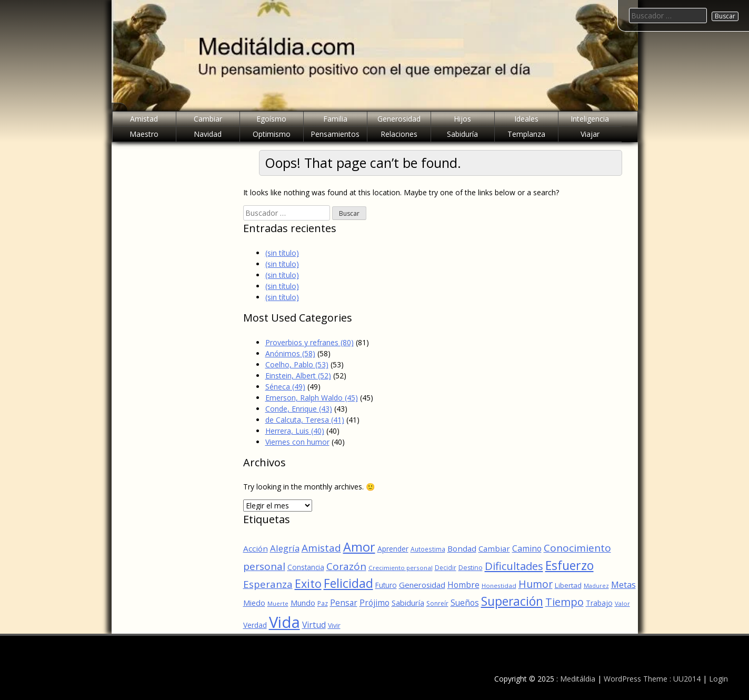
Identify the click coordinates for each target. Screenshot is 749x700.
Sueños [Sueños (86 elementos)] (465, 603)
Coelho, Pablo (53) (297, 364)
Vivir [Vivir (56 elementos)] (334, 626)
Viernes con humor (297, 442)
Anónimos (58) (290, 353)
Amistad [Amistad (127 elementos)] (321, 548)
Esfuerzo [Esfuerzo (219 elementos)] (570, 565)
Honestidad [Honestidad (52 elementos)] (499, 586)
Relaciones (399, 134)
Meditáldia (578, 679)
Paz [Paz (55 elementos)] (323, 603)
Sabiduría (462, 134)
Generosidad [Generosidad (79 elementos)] (422, 585)
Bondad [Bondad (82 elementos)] (462, 548)
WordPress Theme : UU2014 (652, 679)
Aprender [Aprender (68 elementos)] (393, 549)
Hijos (462, 119)
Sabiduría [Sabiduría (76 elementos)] (408, 603)
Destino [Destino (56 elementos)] (471, 568)
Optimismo (272, 134)
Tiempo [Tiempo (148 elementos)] (565, 602)
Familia (335, 119)
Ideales (526, 119)
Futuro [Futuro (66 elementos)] (386, 585)
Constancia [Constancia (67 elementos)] (306, 567)
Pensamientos (335, 134)
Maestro (144, 134)
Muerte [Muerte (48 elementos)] (278, 603)
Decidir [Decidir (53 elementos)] (446, 567)
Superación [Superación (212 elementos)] (512, 601)
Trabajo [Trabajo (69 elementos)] (599, 603)
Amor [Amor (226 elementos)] (359, 547)
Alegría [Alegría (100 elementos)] (285, 548)
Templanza (526, 134)
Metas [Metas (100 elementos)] (623, 584)
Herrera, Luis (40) (295, 431)
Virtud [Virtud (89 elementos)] (314, 625)
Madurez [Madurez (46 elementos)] (596, 586)
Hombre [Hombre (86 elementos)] (463, 585)
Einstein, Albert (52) (298, 376)
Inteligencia (590, 119)
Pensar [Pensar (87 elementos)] (344, 603)
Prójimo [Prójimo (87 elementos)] (374, 603)
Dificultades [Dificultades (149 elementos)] (514, 566)
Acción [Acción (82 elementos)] (256, 548)
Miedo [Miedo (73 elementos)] (254, 603)
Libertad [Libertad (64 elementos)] (568, 585)
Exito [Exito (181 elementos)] (308, 583)
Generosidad (399, 119)
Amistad (144, 119)
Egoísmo (271, 119)
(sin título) (282, 253)
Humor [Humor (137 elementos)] (536, 584)
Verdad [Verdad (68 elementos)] (255, 625)
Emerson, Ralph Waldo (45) (312, 398)
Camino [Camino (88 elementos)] (527, 548)
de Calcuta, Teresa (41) (305, 420)
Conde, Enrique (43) (299, 409)
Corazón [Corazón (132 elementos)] (346, 566)
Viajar (590, 134)
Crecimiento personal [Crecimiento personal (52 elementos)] (401, 568)
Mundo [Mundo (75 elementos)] (303, 603)
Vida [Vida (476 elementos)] (284, 622)
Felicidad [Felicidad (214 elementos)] (348, 583)
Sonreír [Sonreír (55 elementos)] (437, 603)
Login (718, 679)
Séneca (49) (285, 387)
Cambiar (208, 119)
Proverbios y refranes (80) (309, 342)
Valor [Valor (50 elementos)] (622, 603)
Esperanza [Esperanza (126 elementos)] (268, 584)
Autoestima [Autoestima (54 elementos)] (428, 549)
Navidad (208, 134)
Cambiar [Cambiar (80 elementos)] (494, 548)
